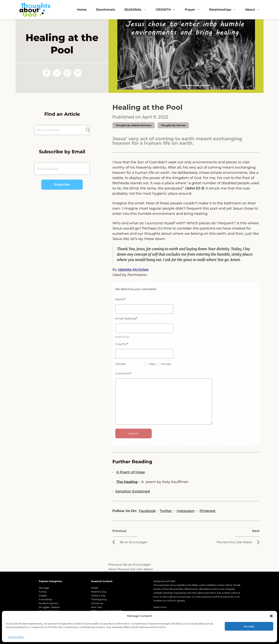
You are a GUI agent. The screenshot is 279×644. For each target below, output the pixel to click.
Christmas (97, 603)
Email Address (126, 318)
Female (164, 364)
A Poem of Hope (131, 472)
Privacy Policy (16, 637)
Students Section (49, 603)
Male (150, 364)
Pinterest (208, 511)
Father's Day (98, 596)
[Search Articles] (60, 130)
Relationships (223, 10)
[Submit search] (88, 130)
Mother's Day (99, 592)
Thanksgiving (99, 599)
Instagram (186, 511)
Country (122, 344)
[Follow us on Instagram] (67, 73)
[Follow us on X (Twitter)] (57, 73)
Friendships (46, 599)
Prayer (192, 10)
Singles (43, 596)
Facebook (147, 511)
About (252, 10)
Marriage (44, 588)
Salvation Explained (133, 491)
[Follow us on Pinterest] (77, 73)
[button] (271, 616)
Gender (121, 364)
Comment (123, 373)
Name (120, 299)
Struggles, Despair (49, 607)
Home (82, 10)
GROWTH (166, 10)
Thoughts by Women (173, 125)
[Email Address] (62, 169)
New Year (97, 607)
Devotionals (105, 10)
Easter (95, 588)
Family (43, 592)
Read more (160, 607)
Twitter (166, 511)
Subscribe (62, 185)
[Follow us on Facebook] (46, 73)
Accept (249, 626)
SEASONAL (135, 10)
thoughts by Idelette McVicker (133, 125)
